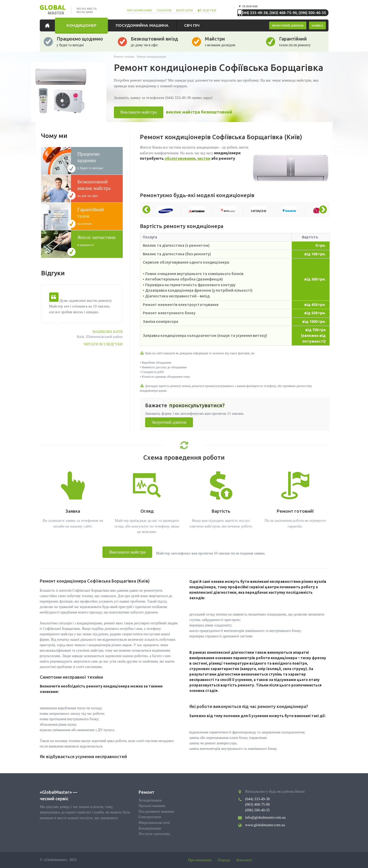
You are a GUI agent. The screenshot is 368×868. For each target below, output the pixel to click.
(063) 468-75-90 (283, 13)
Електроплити (150, 817)
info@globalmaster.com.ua (266, 817)
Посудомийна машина (142, 25)
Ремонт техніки (124, 57)
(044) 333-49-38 (254, 13)
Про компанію (200, 860)
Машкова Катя (108, 332)
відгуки (209, 10)
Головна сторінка (49, 25)
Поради (224, 860)
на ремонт (97, 216)
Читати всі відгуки (103, 344)
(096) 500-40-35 (312, 13)
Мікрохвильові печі (154, 823)
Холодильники (150, 800)
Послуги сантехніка (154, 834)
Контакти (244, 860)
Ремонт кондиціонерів (151, 57)
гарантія (164, 10)
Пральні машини (152, 806)
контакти (184, 10)
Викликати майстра (139, 112)
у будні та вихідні (97, 160)
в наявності (97, 241)
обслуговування (180, 158)
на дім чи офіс (97, 188)
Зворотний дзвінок (169, 422)
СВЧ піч (192, 25)
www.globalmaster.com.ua (265, 825)
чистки (204, 158)
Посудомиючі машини (156, 811)
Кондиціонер (81, 25)
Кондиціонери (150, 828)
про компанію (140, 10)
